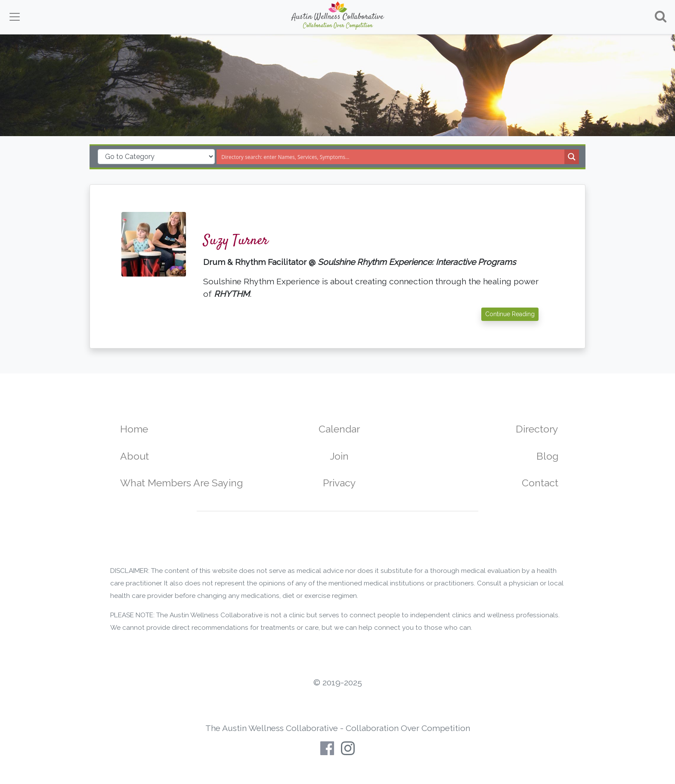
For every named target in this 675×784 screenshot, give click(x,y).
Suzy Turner (236, 241)
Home (134, 429)
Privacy (339, 483)
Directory (537, 429)
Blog (547, 456)
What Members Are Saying (181, 483)
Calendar (339, 429)
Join (339, 456)
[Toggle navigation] (15, 17)
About (135, 456)
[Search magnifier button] (572, 157)
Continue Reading (510, 314)
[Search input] (391, 157)
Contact (540, 483)
